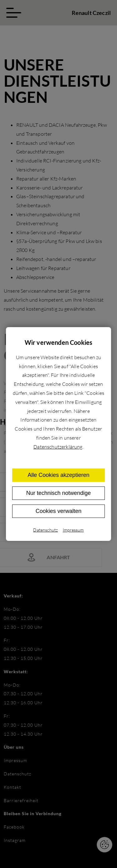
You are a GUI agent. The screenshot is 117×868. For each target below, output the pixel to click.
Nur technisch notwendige (58, 493)
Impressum (73, 530)
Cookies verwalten (58, 511)
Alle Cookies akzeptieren (58, 475)
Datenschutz (45, 530)
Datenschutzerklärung (58, 447)
